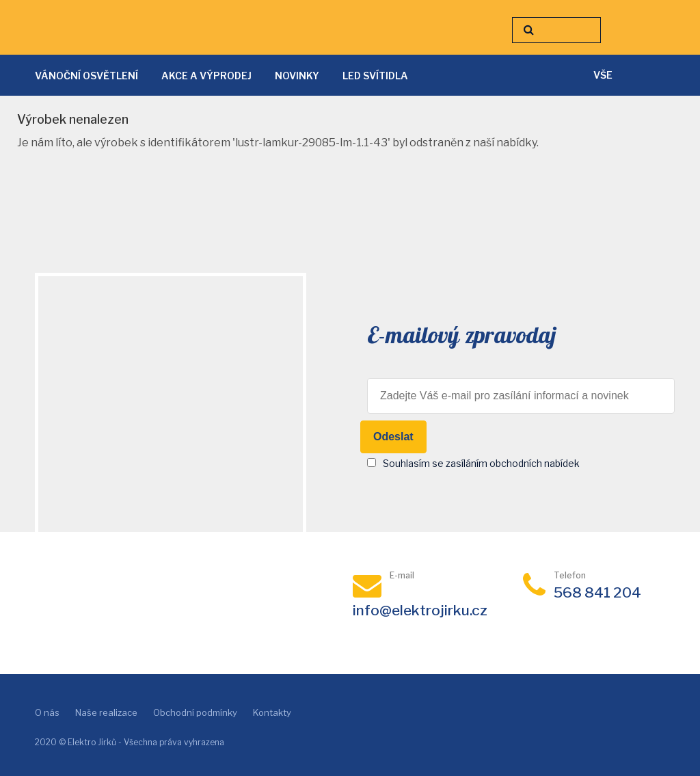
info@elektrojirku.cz (420, 610)
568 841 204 (597, 592)
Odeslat (393, 437)
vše (603, 75)
